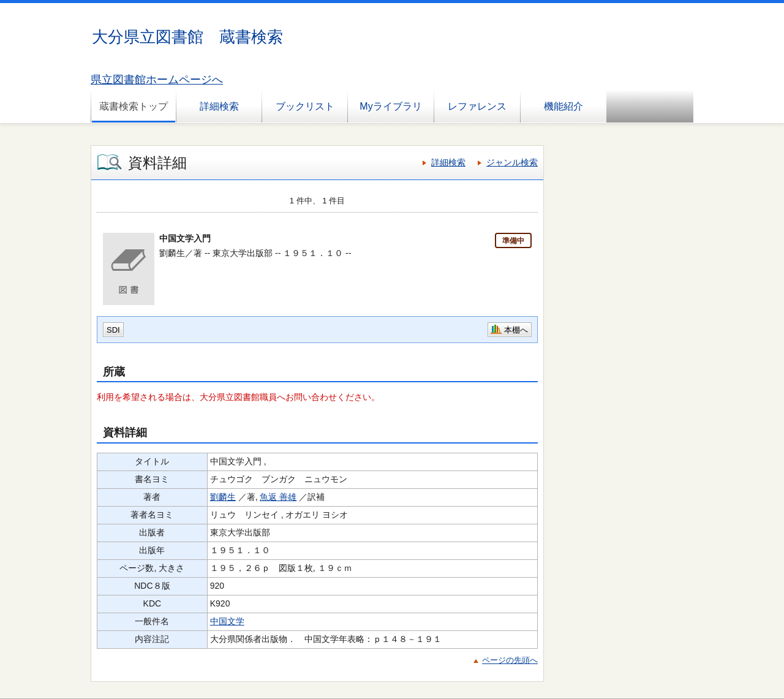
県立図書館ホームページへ (157, 80)
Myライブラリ (390, 106)
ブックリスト (305, 106)
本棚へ (516, 330)
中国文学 (227, 621)
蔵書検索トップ (134, 106)
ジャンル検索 (512, 162)
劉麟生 (223, 497)
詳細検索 (219, 106)
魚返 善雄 (278, 497)
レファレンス (477, 106)
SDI (113, 330)
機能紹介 (563, 106)
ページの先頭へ (510, 660)
